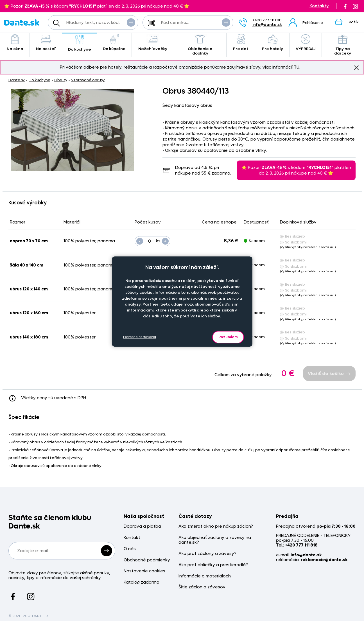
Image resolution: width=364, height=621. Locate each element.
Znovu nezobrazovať (356, 67)
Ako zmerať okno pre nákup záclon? (216, 526)
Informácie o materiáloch (205, 576)
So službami (293, 242)
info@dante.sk (267, 25)
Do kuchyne (79, 43)
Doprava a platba (142, 526)
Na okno (15, 43)
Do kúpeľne (114, 43)
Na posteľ (46, 43)
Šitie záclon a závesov (202, 587)
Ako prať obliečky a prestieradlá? (213, 565)
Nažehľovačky (153, 43)
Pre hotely (273, 43)
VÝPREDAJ (306, 43)
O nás (130, 549)
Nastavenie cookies (144, 571)
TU (297, 67)
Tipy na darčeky (343, 45)
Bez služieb (292, 236)
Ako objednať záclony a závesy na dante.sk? (215, 540)
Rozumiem (228, 337)
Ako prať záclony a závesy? (207, 554)
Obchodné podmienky (147, 560)
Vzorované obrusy (88, 80)
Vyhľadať (131, 22)
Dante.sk (17, 80)
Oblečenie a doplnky (200, 45)
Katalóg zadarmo (142, 582)
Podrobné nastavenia (140, 337)
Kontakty (319, 6)
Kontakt (132, 538)
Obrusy (61, 80)
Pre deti (241, 43)
